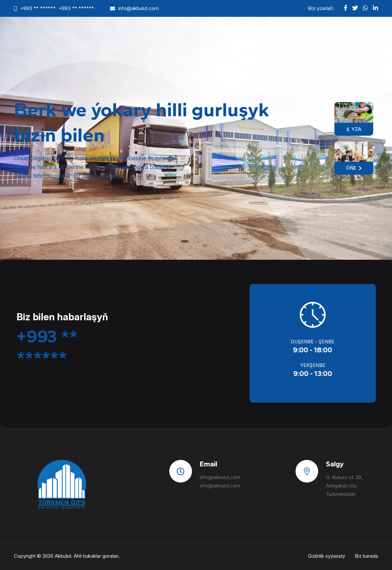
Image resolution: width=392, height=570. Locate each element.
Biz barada (366, 556)
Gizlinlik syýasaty (326, 556)
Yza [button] (354, 129)
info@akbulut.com (138, 8)
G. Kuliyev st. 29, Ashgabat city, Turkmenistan (344, 486)
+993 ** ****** (38, 8)
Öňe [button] (354, 168)
